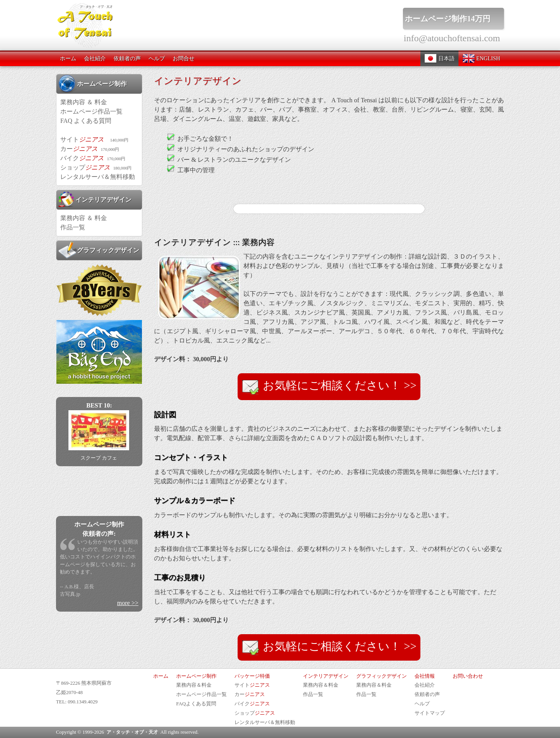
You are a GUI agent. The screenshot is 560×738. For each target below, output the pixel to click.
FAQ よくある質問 (86, 121)
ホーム (68, 58)
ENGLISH (481, 58)
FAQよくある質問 (196, 704)
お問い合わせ (468, 676)
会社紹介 (95, 58)
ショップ (96, 167)
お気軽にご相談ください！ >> (329, 387)
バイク (93, 158)
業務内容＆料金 (194, 685)
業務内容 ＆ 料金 (84, 102)
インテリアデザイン (95, 199)
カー (90, 149)
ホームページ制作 (93, 84)
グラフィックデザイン (99, 250)
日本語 (439, 58)
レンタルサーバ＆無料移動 (98, 177)
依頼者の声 (127, 58)
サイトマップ (430, 713)
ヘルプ (157, 58)
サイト (94, 139)
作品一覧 (73, 227)
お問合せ (184, 58)
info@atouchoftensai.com (452, 38)
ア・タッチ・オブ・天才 (132, 732)
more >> (128, 603)
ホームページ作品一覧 (91, 111)
